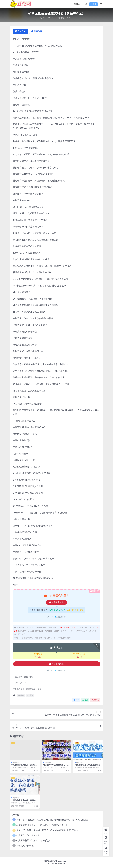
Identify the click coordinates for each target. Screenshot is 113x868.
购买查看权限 (56, 602)
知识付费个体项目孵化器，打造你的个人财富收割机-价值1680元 (47, 830)
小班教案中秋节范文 (26, 846)
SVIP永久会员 (79, 654)
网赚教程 (60, 18)
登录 (94, 4)
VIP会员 (38, 654)
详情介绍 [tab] (20, 31)
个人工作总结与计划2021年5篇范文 (33, 840)
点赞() (95, 700)
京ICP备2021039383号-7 (56, 863)
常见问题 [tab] (37, 31)
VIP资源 (30, 695)
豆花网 (52, 861)
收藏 (85, 700)
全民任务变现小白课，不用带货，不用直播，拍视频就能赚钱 (24, 801)
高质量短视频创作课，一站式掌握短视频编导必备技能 (42, 825)
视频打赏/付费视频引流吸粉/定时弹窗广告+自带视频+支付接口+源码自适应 (52, 820)
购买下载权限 (56, 664)
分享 (76, 700)
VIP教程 (21, 695)
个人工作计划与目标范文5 (29, 835)
